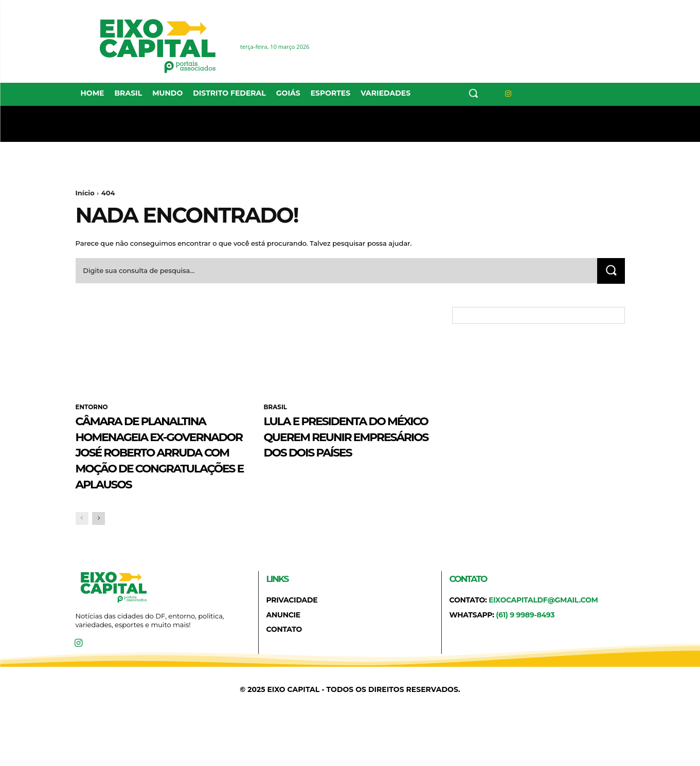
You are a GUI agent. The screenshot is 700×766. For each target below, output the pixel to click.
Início (85, 193)
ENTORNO (92, 408)
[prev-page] (82, 567)
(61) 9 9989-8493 (525, 663)
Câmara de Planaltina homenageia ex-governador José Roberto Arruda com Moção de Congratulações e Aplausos (159, 476)
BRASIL (276, 408)
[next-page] (98, 567)
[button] (473, 93)
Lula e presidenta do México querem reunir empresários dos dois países (345, 444)
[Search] (611, 271)
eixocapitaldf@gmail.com (543, 648)
